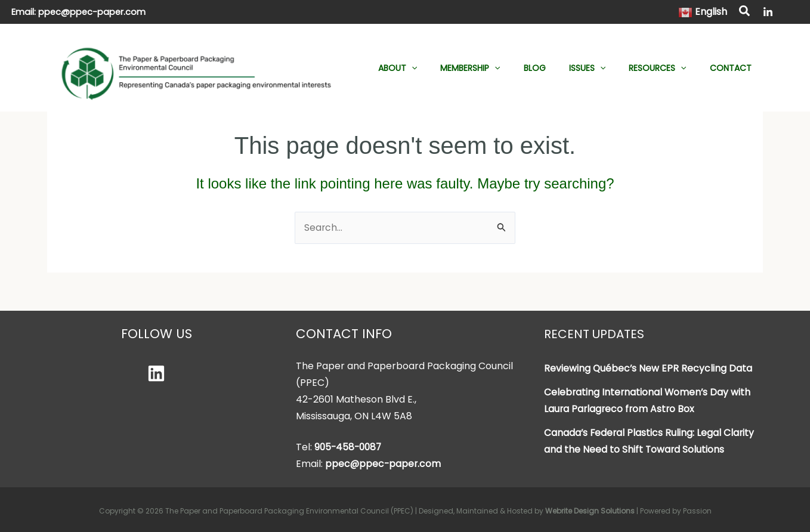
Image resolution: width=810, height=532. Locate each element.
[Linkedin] (156, 373)
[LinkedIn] (768, 12)
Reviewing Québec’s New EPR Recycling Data (649, 368)
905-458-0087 (350, 447)
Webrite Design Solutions (590, 511)
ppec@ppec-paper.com (92, 12)
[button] (745, 13)
